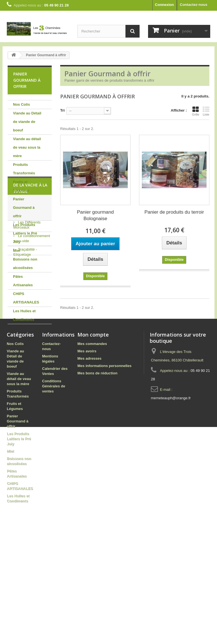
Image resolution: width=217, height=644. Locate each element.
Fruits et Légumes (21, 186)
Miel (17, 251)
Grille (196, 111)
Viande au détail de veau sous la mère (27, 147)
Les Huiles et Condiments (24, 315)
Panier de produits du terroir (174, 212)
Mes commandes (92, 451)
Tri (62, 110)
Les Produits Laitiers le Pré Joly (25, 233)
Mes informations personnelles (104, 473)
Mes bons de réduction (97, 481)
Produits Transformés (24, 169)
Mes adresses (89, 466)
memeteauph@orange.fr (171, 505)
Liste (206, 111)
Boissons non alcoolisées (25, 264)
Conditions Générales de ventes (54, 494)
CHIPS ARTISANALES (26, 298)
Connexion (164, 5)
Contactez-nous (194, 5)
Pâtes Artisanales (23, 281)
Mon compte (93, 442)
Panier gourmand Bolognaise (95, 215)
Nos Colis (21, 104)
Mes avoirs (87, 458)
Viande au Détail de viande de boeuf (27, 122)
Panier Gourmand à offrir (24, 208)
